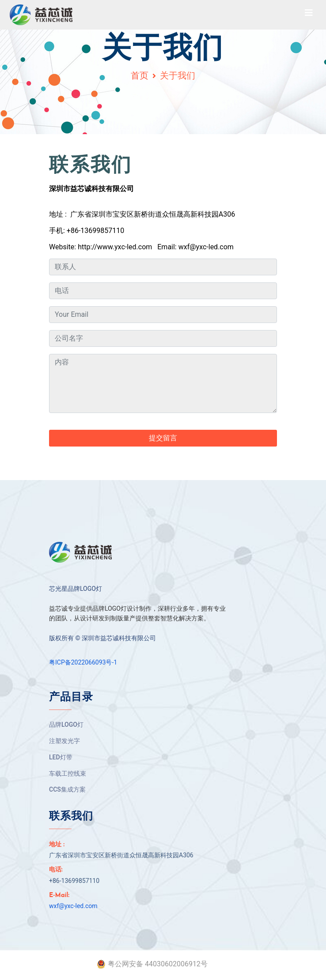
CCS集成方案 (67, 789)
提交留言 (163, 438)
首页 (140, 75)
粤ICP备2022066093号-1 (83, 662)
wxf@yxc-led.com (73, 906)
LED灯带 (61, 757)
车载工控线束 (68, 773)
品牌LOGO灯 (66, 725)
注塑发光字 (64, 741)
